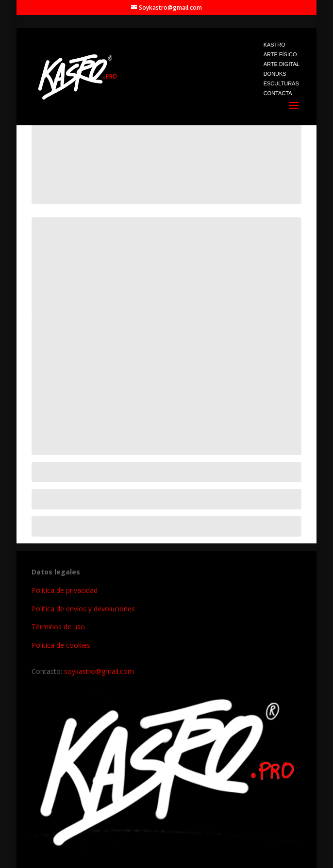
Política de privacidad (65, 590)
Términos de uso (58, 627)
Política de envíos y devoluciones (83, 609)
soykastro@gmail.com (99, 671)
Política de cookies (61, 645)
